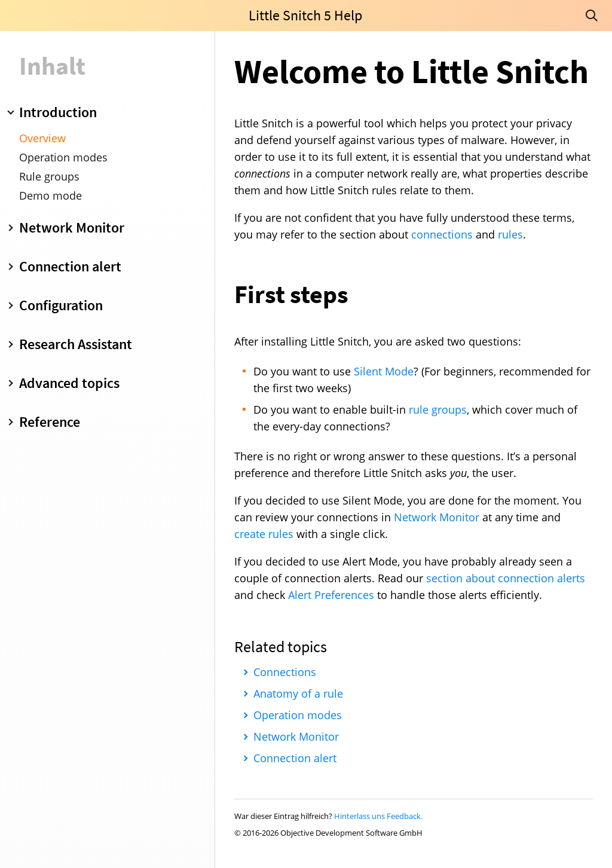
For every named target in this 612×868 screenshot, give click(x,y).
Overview (42, 138)
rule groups (438, 409)
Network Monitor (437, 517)
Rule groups (49, 176)
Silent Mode (384, 371)
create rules (264, 534)
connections (442, 234)
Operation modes (63, 157)
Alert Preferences (331, 595)
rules (510, 234)
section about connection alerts (506, 578)
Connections (285, 672)
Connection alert (295, 758)
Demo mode (51, 195)
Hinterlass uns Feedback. (378, 816)
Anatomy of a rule (298, 693)
